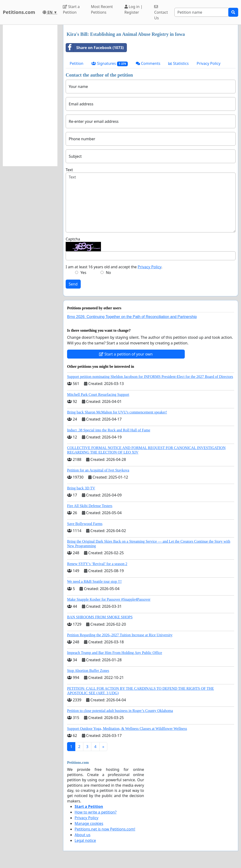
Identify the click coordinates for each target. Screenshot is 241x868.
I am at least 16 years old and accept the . (114, 267)
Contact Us (161, 13)
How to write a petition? (96, 812)
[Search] (201, 12)
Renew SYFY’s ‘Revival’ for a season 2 (97, 564)
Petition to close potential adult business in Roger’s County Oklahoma (120, 711)
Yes (83, 273)
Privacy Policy (209, 63)
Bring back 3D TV (81, 488)
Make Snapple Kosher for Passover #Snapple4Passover (109, 599)
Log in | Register (134, 9)
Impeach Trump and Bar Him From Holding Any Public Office (115, 653)
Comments (148, 63)
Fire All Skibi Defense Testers (90, 506)
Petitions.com (19, 12)
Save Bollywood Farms (85, 524)
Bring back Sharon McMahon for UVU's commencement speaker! (117, 412)
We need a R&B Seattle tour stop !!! (94, 581)
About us (82, 835)
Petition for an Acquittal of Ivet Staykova (98, 470)
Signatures (110, 64)
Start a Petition (71, 9)
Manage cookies (89, 823)
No (108, 273)
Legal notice (85, 840)
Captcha (73, 239)
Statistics (179, 63)
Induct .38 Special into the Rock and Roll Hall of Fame (109, 430)
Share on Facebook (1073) (95, 48)
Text (69, 170)
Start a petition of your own (126, 354)
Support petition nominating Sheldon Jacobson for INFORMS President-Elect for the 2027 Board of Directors (150, 377)
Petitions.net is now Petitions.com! (105, 829)
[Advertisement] (30, 95)
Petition (76, 63)
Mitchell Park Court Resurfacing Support (98, 395)
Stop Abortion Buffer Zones (88, 671)
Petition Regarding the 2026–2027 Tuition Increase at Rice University (120, 635)
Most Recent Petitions (102, 9)
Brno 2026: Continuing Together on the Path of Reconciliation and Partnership (132, 317)
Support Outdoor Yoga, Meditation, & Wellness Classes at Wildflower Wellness (127, 729)
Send (73, 284)
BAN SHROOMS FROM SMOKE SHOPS (100, 617)
